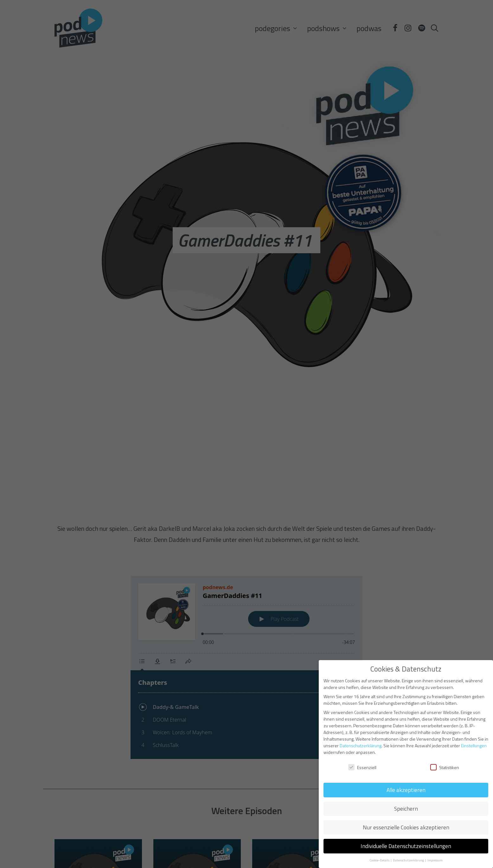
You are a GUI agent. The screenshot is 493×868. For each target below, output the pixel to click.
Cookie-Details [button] (380, 860)
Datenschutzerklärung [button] (409, 860)
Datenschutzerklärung (361, 746)
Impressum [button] (435, 860)
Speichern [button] (406, 809)
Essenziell (362, 767)
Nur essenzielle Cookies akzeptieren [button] (406, 827)
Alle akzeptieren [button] (406, 790)
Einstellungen (474, 746)
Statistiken (445, 767)
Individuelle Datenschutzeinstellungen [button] (406, 846)
